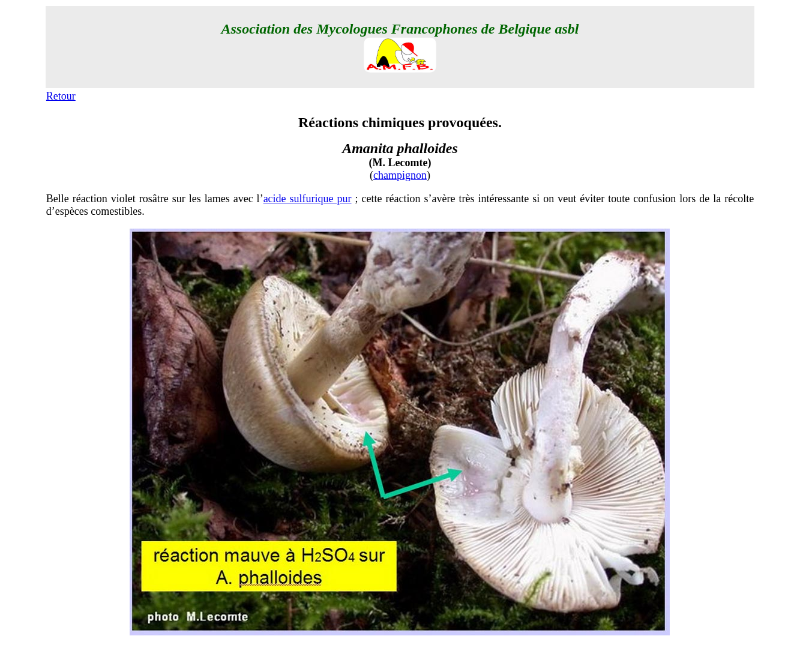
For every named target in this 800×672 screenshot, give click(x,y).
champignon (400, 175)
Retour (61, 96)
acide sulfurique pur (308, 199)
